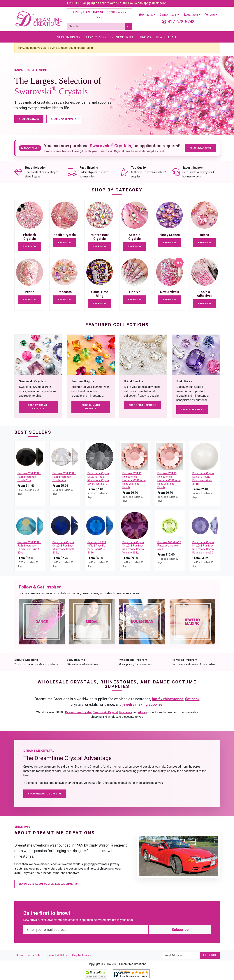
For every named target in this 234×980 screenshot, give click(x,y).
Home (20, 955)
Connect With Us (56, 955)
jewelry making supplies (142, 704)
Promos (146, 15)
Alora (142, 712)
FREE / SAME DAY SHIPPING (100, 14)
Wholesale (168, 15)
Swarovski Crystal (105, 712)
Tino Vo (145, 37)
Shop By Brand (68, 37)
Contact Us (34, 955)
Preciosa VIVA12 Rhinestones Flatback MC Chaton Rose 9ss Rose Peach (169, 480)
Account (191, 15)
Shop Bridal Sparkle (142, 405)
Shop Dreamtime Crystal (45, 794)
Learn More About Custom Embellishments (48, 884)
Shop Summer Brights (91, 407)
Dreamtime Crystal (78, 712)
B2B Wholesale (165, 37)
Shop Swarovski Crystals (38, 407)
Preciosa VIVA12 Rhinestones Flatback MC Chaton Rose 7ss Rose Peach (134, 480)
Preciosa (126, 712)
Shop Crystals (29, 119)
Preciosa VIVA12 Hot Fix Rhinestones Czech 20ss (29, 477)
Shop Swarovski (201, 148)
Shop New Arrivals (64, 119)
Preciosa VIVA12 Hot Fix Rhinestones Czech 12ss (64, 477)
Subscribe (180, 930)
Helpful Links (81, 955)
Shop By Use (125, 37)
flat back (192, 699)
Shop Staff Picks (192, 409)
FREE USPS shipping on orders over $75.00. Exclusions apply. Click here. (117, 3)
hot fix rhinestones (168, 699)
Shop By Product (98, 37)
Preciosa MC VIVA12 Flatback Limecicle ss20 (169, 546)
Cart (210, 15)
